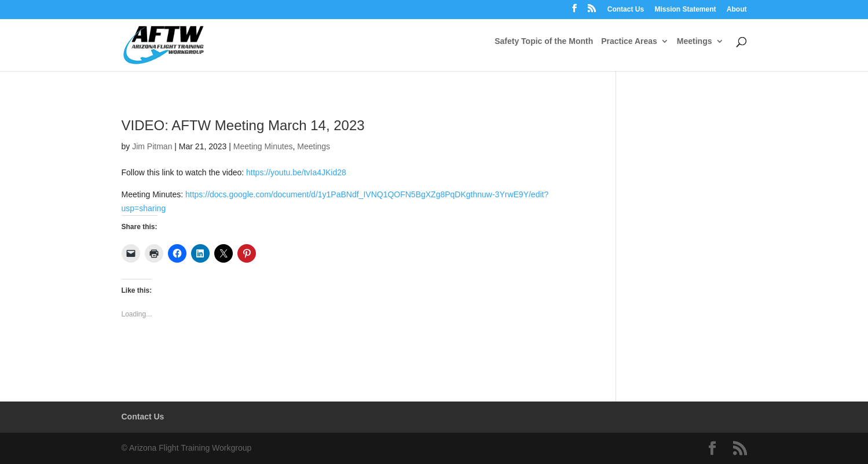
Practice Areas (629, 41)
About (737, 10)
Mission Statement (685, 10)
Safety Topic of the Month (544, 41)
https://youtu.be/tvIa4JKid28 (296, 172)
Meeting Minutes (263, 146)
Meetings (695, 41)
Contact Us (626, 10)
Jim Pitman (152, 146)
